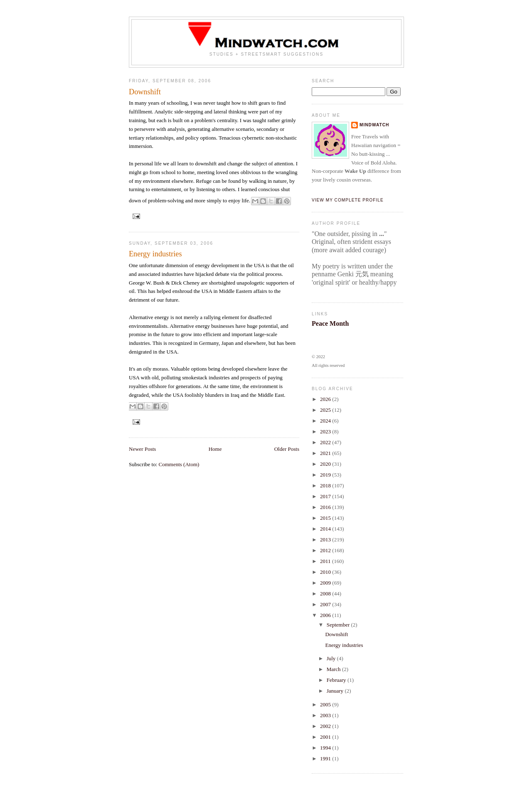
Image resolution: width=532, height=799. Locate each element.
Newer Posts (142, 449)
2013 (326, 540)
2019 (326, 475)
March (334, 669)
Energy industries (155, 254)
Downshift (145, 92)
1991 (326, 758)
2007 (326, 604)
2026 (326, 399)
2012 (326, 550)
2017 (326, 496)
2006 (326, 615)
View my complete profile (348, 200)
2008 (326, 594)
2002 (326, 726)
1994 (326, 748)
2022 (326, 442)
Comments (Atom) (179, 464)
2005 (326, 704)
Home (215, 449)
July (332, 658)
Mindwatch (374, 125)
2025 (326, 410)
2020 (326, 464)
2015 (326, 518)
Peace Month (330, 323)
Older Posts (287, 449)
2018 (326, 486)
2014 (326, 529)
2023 (326, 431)
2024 (326, 421)
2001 (326, 737)
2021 (326, 453)
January (336, 691)
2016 (326, 507)
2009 (326, 583)
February (337, 680)
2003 (326, 715)
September (339, 625)
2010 (326, 572)
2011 (326, 561)
